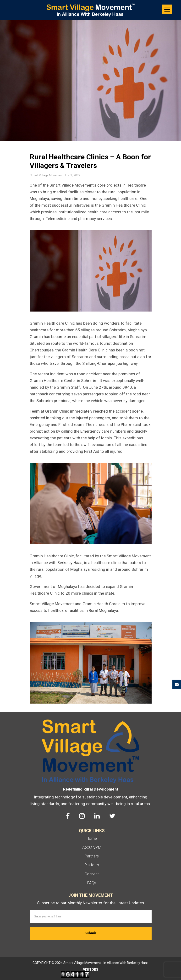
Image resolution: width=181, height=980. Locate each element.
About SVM (92, 847)
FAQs (92, 883)
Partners (92, 856)
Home (92, 838)
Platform (92, 865)
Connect (92, 874)
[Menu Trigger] (167, 9)
